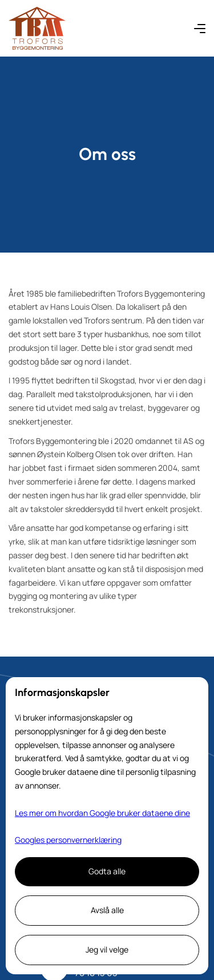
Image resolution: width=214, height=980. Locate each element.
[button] (200, 28)
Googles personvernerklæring (68, 840)
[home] (37, 28)
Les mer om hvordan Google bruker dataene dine (102, 813)
